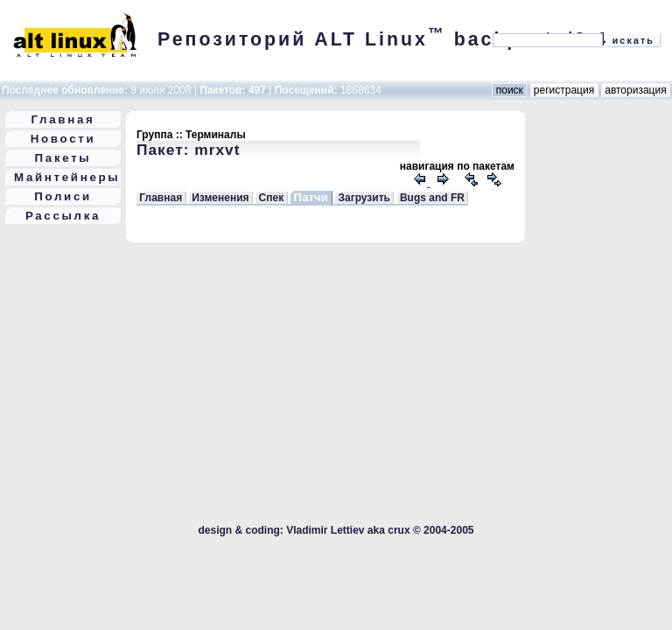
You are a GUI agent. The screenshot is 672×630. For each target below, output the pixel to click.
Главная (63, 119)
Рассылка (63, 216)
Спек (272, 198)
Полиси (63, 196)
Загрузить (364, 198)
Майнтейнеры (67, 177)
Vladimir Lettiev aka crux (348, 530)
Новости (63, 139)
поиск (509, 90)
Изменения (220, 198)
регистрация (564, 90)
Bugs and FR (432, 198)
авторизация (636, 90)
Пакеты (63, 158)
